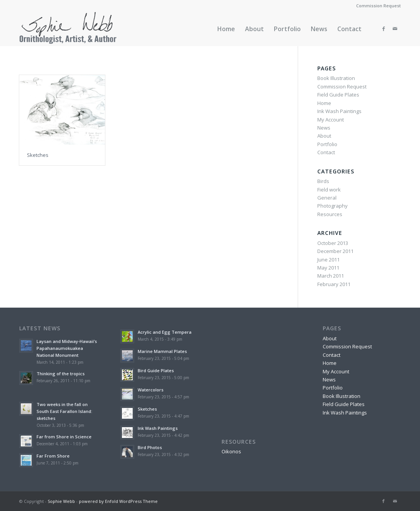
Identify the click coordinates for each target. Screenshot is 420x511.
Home (324, 103)
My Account (331, 120)
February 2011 (334, 284)
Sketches (38, 155)
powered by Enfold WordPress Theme (118, 501)
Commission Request (378, 6)
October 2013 (333, 243)
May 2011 (328, 268)
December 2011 (335, 251)
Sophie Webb (61, 501)
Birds (323, 181)
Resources (330, 214)
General (327, 198)
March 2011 (331, 276)
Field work (329, 190)
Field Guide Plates (338, 95)
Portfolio (327, 144)
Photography (332, 206)
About (324, 136)
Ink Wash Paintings (339, 111)
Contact (326, 152)
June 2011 (328, 260)
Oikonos (231, 451)
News (324, 128)
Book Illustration (336, 78)
